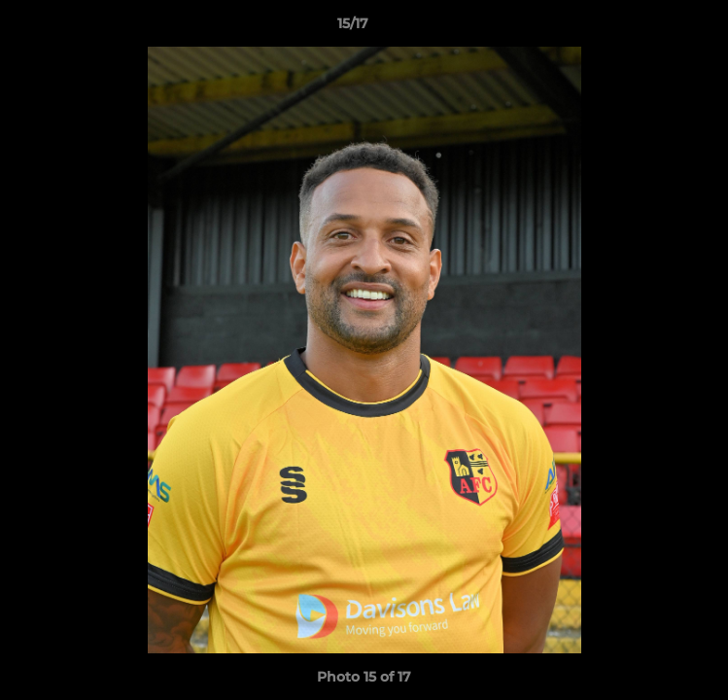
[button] (658, 28)
